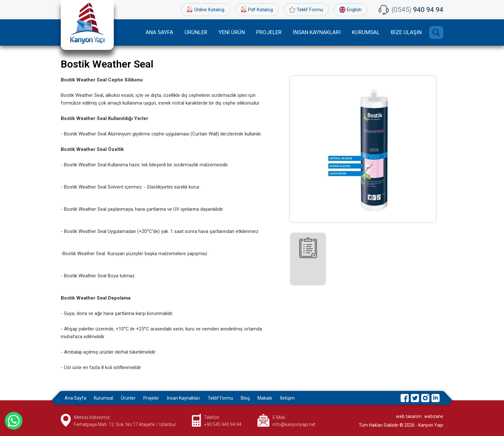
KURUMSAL (366, 32)
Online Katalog (209, 10)
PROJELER (269, 32)
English (354, 10)
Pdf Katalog (261, 10)
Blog (245, 398)
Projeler (151, 398)
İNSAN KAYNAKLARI (317, 32)
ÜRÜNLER (196, 32)
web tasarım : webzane (420, 416)
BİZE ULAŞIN (406, 32)
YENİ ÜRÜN (232, 32)
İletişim (287, 398)
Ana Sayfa (75, 398)
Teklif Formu (310, 10)
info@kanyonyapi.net (294, 424)
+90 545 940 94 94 (223, 424)
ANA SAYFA (159, 32)
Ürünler (128, 398)
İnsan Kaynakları (183, 398)
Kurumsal (104, 398)
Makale (265, 398)
